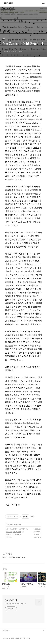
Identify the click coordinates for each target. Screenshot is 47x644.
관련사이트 (6, 631)
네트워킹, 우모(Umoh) (14, 532)
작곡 (8, 537)
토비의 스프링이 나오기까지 (16, 529)
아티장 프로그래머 (13, 535)
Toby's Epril (8, 3)
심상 (8, 525)
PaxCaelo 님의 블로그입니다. (16, 604)
